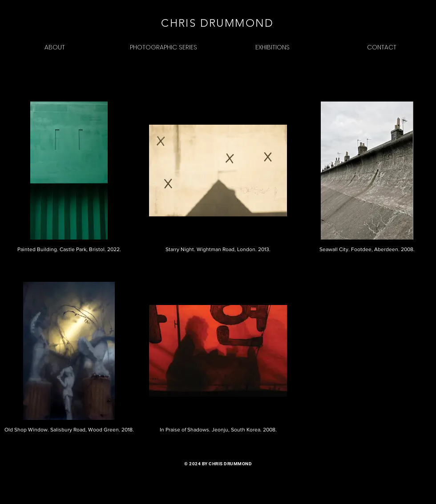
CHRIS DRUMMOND (218, 23)
